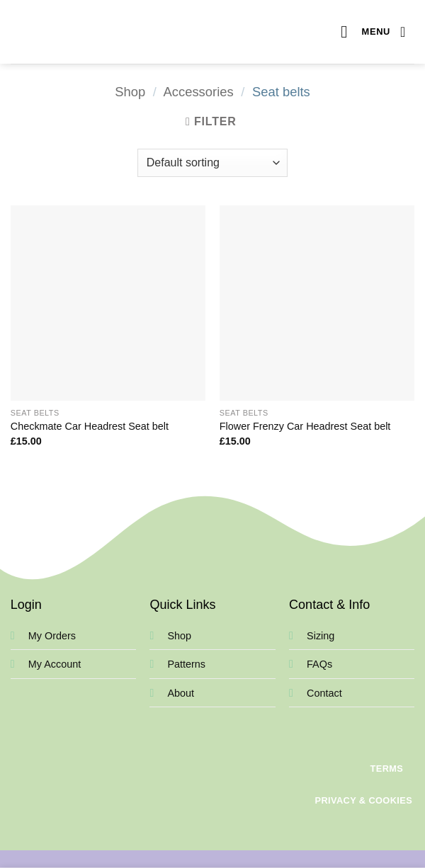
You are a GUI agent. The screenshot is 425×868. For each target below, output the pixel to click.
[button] (365, 32)
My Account (55, 664)
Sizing (321, 636)
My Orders (52, 636)
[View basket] (407, 32)
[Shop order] (212, 163)
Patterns (186, 664)
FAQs (319, 664)
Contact (324, 693)
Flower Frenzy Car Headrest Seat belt (305, 426)
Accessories (199, 92)
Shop (130, 92)
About (181, 693)
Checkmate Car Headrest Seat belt (90, 426)
